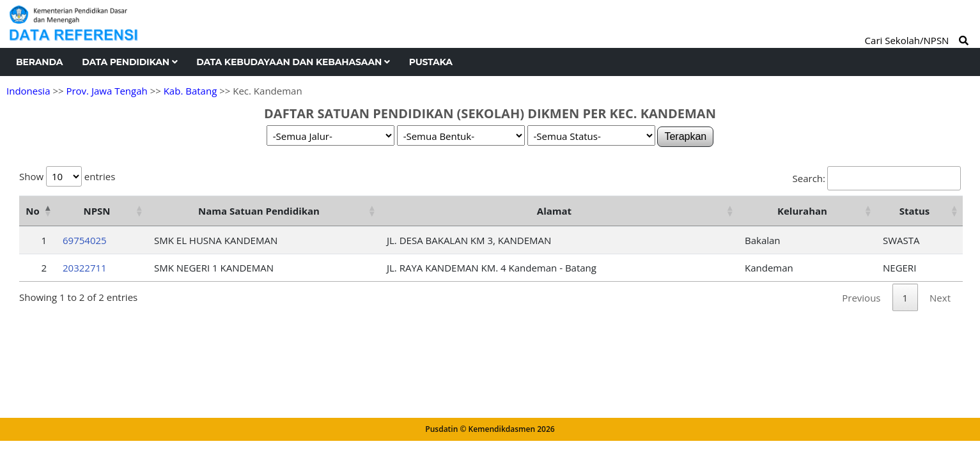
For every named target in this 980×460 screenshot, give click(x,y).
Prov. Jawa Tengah (106, 91)
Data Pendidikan (129, 62)
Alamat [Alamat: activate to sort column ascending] (554, 211)
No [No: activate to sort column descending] (32, 211)
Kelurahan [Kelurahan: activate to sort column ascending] (802, 211)
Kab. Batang (191, 91)
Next (940, 298)
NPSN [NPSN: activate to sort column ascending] (97, 211)
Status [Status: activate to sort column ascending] (915, 211)
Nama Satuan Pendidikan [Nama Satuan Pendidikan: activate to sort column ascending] (259, 211)
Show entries (67, 176)
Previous (861, 298)
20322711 (85, 268)
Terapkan (685, 136)
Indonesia (28, 91)
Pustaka (431, 62)
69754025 (85, 240)
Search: (877, 178)
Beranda (39, 62)
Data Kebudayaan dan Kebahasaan (293, 62)
